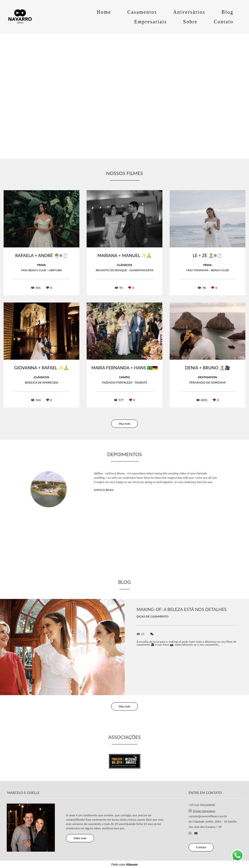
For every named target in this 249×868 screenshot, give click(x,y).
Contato (223, 22)
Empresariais (151, 22)
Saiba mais (80, 838)
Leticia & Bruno (104, 490)
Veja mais (124, 424)
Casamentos (142, 12)
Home (104, 12)
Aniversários (189, 12)
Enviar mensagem (204, 811)
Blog (227, 12)
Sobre (190, 22)
